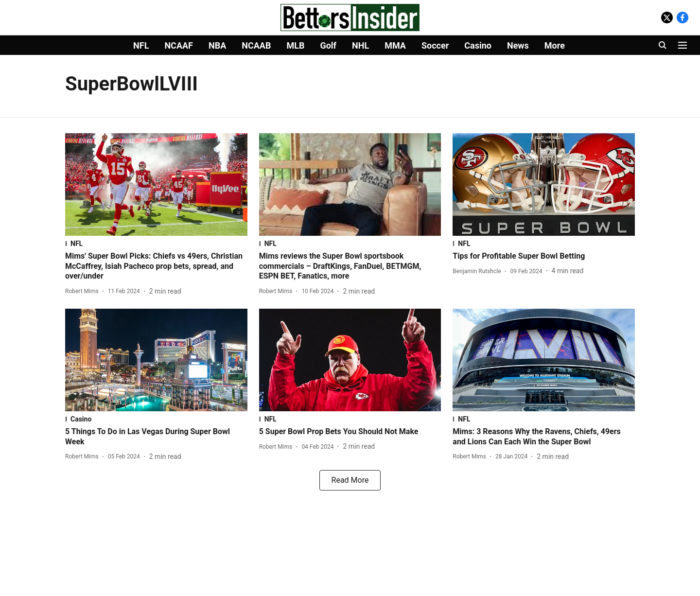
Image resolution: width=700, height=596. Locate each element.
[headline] (156, 266)
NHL (360, 45)
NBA (217, 45)
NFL (141, 45)
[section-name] (156, 244)
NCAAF (179, 45)
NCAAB (256, 45)
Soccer (435, 45)
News (518, 45)
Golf (328, 45)
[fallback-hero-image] (156, 184)
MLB (295, 45)
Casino (478, 45)
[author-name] (84, 291)
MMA (395, 45)
